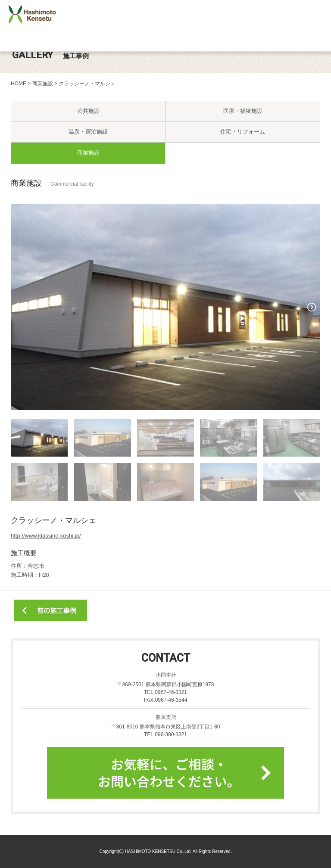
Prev (19, 307)
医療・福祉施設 (243, 111)
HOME (19, 84)
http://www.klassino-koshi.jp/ (46, 536)
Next (312, 307)
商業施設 (43, 84)
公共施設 (88, 111)
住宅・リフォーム (243, 132)
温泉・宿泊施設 (88, 132)
